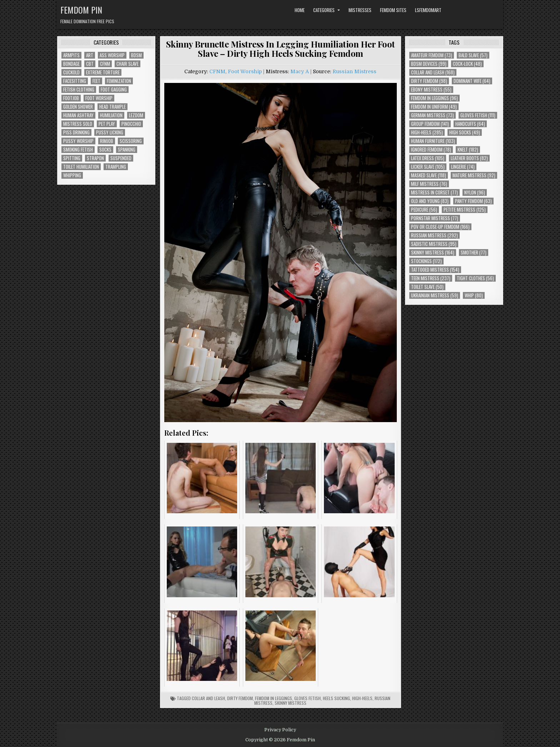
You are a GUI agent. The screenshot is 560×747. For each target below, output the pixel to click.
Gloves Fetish (307, 698)
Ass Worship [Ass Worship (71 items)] (112, 55)
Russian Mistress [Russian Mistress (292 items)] (434, 235)
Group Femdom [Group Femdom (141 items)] (430, 124)
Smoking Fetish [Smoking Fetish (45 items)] (78, 150)
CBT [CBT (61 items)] (90, 64)
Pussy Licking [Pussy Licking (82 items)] (110, 132)
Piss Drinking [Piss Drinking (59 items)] (76, 132)
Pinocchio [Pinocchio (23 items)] (131, 124)
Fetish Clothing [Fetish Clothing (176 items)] (79, 90)
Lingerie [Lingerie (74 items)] (463, 167)
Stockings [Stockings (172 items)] (426, 261)
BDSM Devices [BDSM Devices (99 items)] (429, 64)
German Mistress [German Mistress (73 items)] (432, 115)
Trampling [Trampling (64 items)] (116, 167)
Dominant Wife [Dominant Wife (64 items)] (472, 81)
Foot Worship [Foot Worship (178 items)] (99, 98)
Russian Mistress (354, 71)
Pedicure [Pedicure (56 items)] (424, 210)
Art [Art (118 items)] (90, 55)
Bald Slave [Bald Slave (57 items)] (473, 55)
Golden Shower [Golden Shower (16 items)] (78, 107)
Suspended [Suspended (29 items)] (121, 158)
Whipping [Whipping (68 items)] (72, 175)
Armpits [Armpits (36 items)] (71, 55)
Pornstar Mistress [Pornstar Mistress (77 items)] (435, 218)
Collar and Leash (208, 698)
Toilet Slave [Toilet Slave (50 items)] (427, 287)
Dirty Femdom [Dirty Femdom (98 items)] (429, 81)
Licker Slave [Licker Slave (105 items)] (428, 167)
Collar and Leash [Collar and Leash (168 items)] (433, 72)
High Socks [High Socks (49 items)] (465, 132)
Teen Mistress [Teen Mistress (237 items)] (431, 278)
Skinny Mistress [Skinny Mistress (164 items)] (433, 253)
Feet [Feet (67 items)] (96, 81)
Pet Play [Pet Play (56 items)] (107, 124)
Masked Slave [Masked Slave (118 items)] (429, 175)
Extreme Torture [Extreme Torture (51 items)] (103, 72)
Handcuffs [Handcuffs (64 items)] (470, 124)
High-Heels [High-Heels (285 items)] (427, 132)
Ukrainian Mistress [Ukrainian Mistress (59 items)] (435, 295)
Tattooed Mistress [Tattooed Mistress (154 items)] (435, 270)
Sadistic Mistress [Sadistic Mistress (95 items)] (434, 244)
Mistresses (360, 10)
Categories (324, 10)
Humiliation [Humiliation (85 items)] (111, 115)
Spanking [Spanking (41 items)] (127, 150)
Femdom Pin (81, 10)
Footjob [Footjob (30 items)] (71, 98)
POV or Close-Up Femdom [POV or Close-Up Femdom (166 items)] (440, 227)
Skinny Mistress (291, 703)
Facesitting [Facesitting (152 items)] (75, 81)
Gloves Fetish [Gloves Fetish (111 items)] (478, 115)
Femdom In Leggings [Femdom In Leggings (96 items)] (434, 98)
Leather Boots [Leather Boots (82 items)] (469, 158)
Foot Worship (245, 71)
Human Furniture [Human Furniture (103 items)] (433, 141)
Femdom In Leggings (274, 698)
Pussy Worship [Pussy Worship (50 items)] (78, 141)
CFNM (217, 71)
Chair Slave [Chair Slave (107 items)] (127, 64)
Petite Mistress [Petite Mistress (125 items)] (465, 210)
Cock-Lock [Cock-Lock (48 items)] (467, 64)
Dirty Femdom (240, 698)
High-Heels (362, 698)
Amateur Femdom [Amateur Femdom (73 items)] (432, 55)
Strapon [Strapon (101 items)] (95, 158)
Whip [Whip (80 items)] (474, 295)
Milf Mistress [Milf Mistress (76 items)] (429, 184)
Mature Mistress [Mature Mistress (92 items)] (474, 175)
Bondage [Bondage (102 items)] (71, 64)
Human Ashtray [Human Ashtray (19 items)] (78, 115)
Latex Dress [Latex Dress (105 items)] (428, 158)
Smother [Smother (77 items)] (474, 253)
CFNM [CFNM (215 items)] (105, 64)
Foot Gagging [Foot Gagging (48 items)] (114, 90)
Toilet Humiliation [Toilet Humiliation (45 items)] (81, 167)
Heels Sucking (336, 698)
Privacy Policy (280, 730)
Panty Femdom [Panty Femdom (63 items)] (473, 201)
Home (300, 10)
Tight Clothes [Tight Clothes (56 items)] (475, 278)
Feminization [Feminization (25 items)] (119, 81)
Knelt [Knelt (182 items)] (468, 150)
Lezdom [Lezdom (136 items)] (136, 115)
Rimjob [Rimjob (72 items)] (107, 141)
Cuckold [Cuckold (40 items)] (71, 72)
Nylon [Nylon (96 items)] (475, 192)
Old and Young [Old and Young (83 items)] (430, 201)
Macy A (300, 71)
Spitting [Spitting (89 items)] (72, 158)
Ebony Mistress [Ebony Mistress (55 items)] (431, 90)
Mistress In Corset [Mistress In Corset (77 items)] (434, 192)
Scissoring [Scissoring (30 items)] (131, 141)
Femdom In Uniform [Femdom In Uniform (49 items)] (434, 107)
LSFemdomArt (428, 10)
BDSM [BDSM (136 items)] (136, 55)
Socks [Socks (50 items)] (105, 150)
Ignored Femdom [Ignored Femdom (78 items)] (431, 150)
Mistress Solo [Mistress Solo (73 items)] (78, 124)
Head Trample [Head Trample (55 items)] (112, 107)
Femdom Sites (393, 10)
